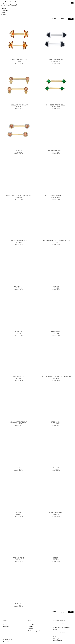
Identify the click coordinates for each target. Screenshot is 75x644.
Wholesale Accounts (59, 620)
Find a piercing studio (34, 631)
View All (55, 19)
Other (4, 15)
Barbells (5, 11)
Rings (3, 13)
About (30, 623)
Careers (30, 627)
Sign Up (63, 633)
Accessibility (7, 642)
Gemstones (6, 625)
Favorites (6, 627)
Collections (6, 623)
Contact (30, 628)
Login (62, 624)
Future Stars (32, 625)
